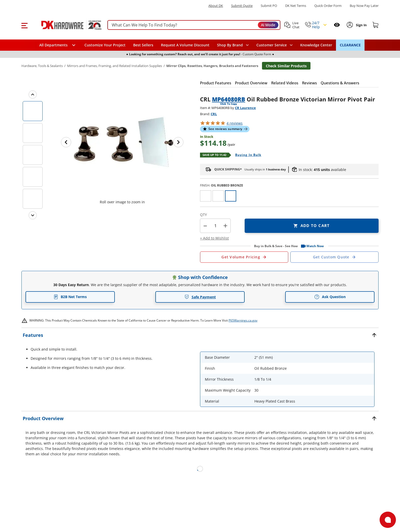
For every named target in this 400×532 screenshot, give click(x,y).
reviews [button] (235, 123)
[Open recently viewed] (337, 25)
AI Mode (268, 25)
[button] (24, 25)
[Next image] (178, 142)
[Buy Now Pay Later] (364, 6)
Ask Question (330, 297)
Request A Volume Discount (185, 45)
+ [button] (225, 226)
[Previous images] (33, 95)
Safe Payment (200, 297)
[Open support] (388, 520)
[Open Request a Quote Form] (244, 257)
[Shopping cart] (376, 25)
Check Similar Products (286, 66)
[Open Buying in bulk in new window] (246, 155)
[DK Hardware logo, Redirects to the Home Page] (66, 25)
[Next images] (33, 215)
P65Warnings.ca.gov (243, 320)
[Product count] (215, 226)
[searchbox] (194, 25)
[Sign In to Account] (361, 25)
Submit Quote (242, 6)
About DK (216, 6)
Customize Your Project (105, 45)
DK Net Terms (296, 6)
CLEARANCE (350, 45)
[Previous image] (66, 142)
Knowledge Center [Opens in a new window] (316, 45)
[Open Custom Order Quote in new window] (334, 257)
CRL (214, 114)
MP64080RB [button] (229, 99)
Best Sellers (143, 45)
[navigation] (274, 45)
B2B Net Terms (70, 297)
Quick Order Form (328, 6)
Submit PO (269, 6)
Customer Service (272, 45)
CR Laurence (245, 108)
